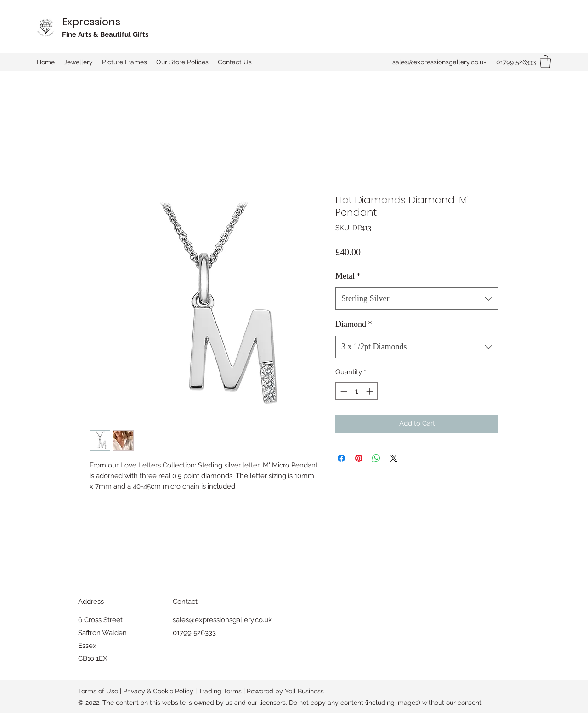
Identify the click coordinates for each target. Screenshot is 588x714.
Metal (348, 276)
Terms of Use (98, 691)
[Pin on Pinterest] (359, 458)
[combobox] (417, 299)
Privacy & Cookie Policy (158, 691)
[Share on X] (394, 458)
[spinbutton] (357, 391)
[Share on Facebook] (341, 458)
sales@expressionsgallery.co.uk (439, 62)
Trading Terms (220, 691)
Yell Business (304, 691)
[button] (545, 62)
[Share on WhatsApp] (376, 458)
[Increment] (370, 391)
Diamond (354, 324)
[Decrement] (343, 391)
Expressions (91, 22)
